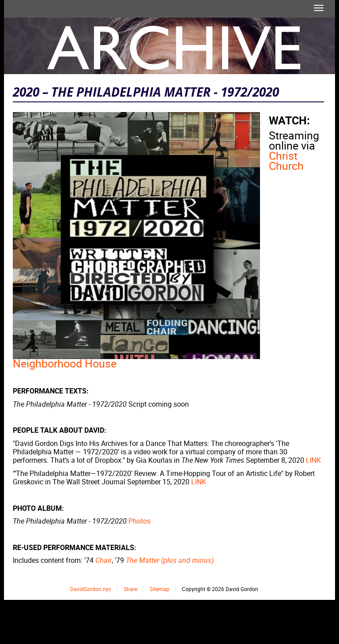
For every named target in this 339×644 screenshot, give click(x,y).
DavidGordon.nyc (91, 589)
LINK (313, 460)
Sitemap (160, 589)
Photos (139, 521)
